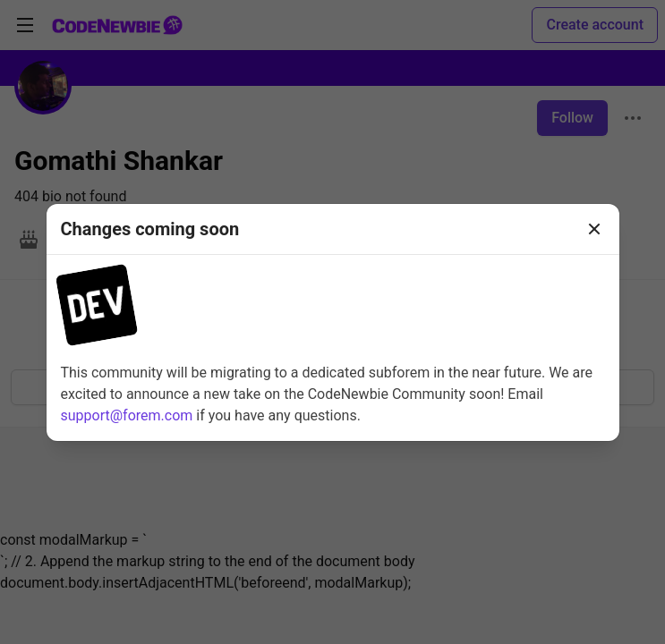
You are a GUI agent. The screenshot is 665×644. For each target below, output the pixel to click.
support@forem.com (127, 415)
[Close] (594, 229)
